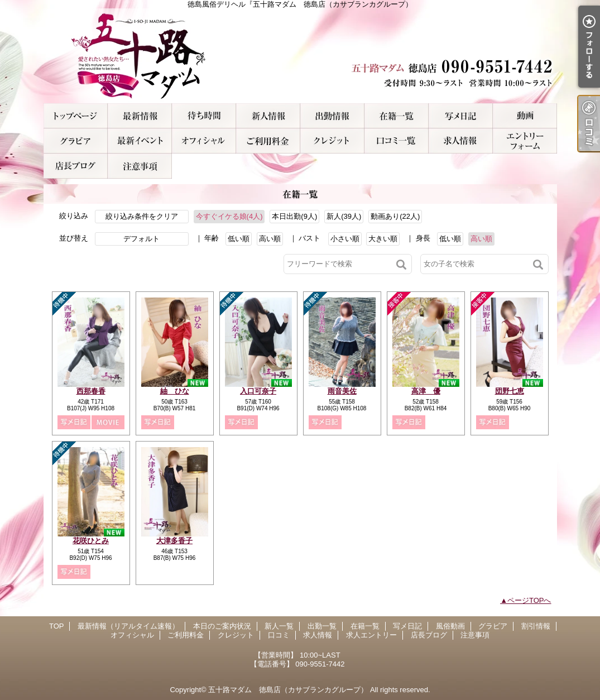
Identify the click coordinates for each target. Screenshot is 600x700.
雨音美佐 (342, 391)
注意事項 (140, 166)
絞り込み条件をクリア (142, 216)
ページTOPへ (529, 600)
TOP (76, 116)
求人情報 (461, 141)
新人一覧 (268, 116)
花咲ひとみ (91, 541)
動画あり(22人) (395, 216)
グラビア (76, 141)
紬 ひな (175, 391)
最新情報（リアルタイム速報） (140, 116)
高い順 (270, 239)
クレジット (332, 141)
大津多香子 (174, 541)
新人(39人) (344, 216)
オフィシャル (204, 141)
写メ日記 (461, 116)
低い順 (239, 239)
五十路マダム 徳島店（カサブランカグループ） (288, 690)
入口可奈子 (258, 391)
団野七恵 (510, 391)
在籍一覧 (397, 116)
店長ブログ (76, 166)
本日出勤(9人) (294, 216)
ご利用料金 (268, 141)
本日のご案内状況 (204, 116)
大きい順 (383, 239)
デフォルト (141, 239)
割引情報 (140, 141)
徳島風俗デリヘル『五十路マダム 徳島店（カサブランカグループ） (300, 56)
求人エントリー (525, 141)
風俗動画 (525, 116)
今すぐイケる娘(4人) (229, 216)
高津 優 (426, 391)
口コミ (397, 141)
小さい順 (345, 239)
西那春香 (91, 391)
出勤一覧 (332, 116)
